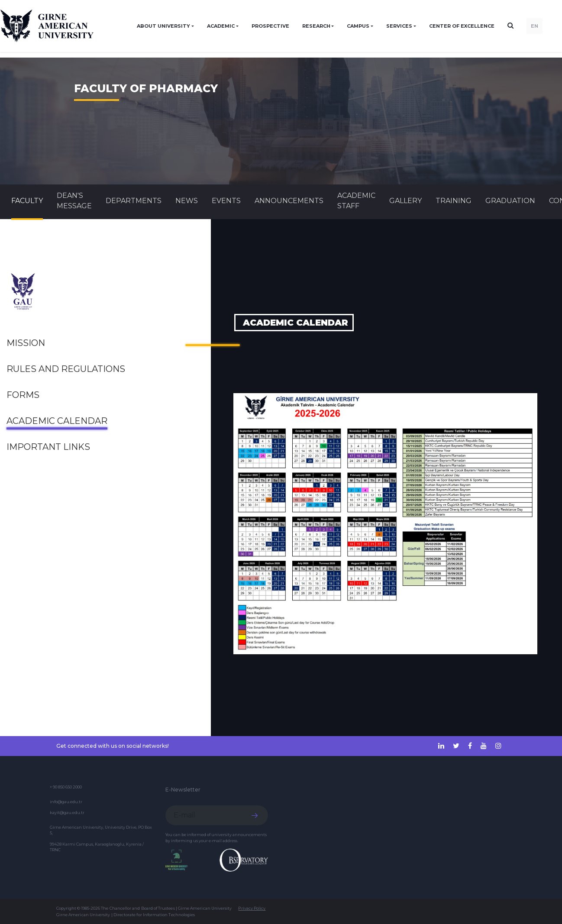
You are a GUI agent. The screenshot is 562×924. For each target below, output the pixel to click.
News (187, 201)
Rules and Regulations (66, 369)
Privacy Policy (252, 908)
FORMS (23, 395)
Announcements (289, 201)
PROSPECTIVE (270, 26)
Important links (48, 447)
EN (535, 26)
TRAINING (454, 201)
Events (226, 201)
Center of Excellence (462, 26)
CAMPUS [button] (358, 26)
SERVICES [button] (399, 26)
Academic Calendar (57, 421)
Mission (26, 343)
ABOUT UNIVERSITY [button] (163, 26)
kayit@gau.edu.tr (67, 813)
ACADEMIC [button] (221, 26)
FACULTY (27, 201)
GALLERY (405, 201)
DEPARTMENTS (134, 201)
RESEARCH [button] (316, 26)
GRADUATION (510, 201)
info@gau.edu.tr (66, 802)
